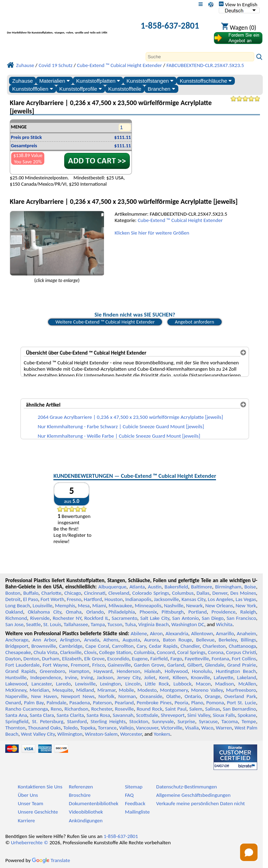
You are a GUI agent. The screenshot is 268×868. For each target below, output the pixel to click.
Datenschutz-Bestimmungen (187, 787)
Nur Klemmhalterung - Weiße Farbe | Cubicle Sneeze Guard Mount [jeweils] (119, 436)
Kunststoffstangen (150, 81)
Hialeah (153, 671)
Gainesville (119, 665)
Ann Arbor (44, 640)
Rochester (102, 709)
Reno (56, 709)
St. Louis (52, 624)
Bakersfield (176, 587)
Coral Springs (191, 652)
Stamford (77, 721)
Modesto (147, 690)
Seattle (33, 624)
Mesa (84, 606)
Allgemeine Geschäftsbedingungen (193, 795)
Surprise (187, 721)
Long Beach (18, 606)
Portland (198, 612)
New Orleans (219, 606)
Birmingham (228, 587)
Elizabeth (72, 659)
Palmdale (56, 703)
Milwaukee (120, 606)
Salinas (213, 709)
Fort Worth (52, 599)
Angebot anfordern (195, 322)
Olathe (173, 696)
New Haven (44, 696)
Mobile (127, 690)
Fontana (221, 659)
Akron (156, 633)
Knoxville (200, 677)
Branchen (161, 89)
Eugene (140, 659)
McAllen (247, 684)
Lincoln (133, 684)
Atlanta (137, 587)
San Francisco (241, 618)
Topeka (88, 728)
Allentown (202, 633)
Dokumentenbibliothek (94, 803)
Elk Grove (94, 659)
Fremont (80, 665)
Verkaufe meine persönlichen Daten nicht (201, 803)
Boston (13, 593)
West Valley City (38, 734)
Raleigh (248, 612)
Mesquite (62, 690)
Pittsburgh (173, 612)
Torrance (107, 728)
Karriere (26, 821)
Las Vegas (246, 599)
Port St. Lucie (241, 703)
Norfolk (106, 696)
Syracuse (208, 721)
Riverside (40, 618)
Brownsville (44, 646)
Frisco (98, 665)
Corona (216, 652)
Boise (250, 587)
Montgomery (174, 690)
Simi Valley (199, 715)
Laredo (63, 684)
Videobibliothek (86, 812)
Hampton (79, 671)
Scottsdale (147, 715)
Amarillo (225, 633)
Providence (224, 612)
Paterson (102, 703)
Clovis (90, 652)
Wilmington (70, 734)
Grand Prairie (241, 665)
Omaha (74, 612)
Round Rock (150, 709)
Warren (224, 728)
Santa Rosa (98, 715)
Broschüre (80, 795)
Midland (85, 690)
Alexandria (177, 633)
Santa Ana (16, 715)
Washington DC (188, 624)
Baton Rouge (177, 640)
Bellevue (205, 640)
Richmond (16, 618)
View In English (238, 5)
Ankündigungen (86, 821)
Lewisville (85, 684)
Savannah (123, 715)
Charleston (214, 646)
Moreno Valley (207, 690)
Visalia (192, 728)
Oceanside (151, 696)
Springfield (17, 721)
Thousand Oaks (44, 728)
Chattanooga (242, 646)
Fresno (74, 599)
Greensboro (52, 671)
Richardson (76, 709)
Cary (141, 646)
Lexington (111, 684)
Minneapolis (148, 606)
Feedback (135, 803)
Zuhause (23, 81)
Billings (248, 640)
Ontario (193, 696)
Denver (220, 593)
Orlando (95, 612)
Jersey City (129, 677)
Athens (111, 640)
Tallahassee (76, 624)
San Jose (14, 624)
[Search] (200, 57)
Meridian (39, 690)
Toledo (71, 728)
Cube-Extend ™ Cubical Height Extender (180, 220)
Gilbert (195, 665)
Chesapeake (18, 652)
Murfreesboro (241, 690)
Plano (197, 703)
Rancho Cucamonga (27, 709)
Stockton (139, 721)
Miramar (106, 690)
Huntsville (16, 677)
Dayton (13, 659)
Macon (203, 684)
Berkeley (228, 640)
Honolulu (202, 671)
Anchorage (17, 640)
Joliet (150, 677)
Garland (176, 665)
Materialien (54, 81)
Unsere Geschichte (38, 812)
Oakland (14, 612)
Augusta (131, 640)
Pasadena (80, 703)
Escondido (118, 659)
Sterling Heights (108, 721)
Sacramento (124, 618)
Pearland (124, 703)
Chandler (190, 646)
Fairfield (159, 659)
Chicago (73, 593)
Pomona (215, 703)
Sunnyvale (163, 721)
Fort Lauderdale (22, 665)
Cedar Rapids (163, 646)
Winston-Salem (101, 734)
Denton (31, 659)
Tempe (249, 721)
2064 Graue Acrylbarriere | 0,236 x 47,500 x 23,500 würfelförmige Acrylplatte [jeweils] (130, 417)
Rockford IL (96, 618)
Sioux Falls (224, 715)
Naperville (16, 696)
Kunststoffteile (125, 89)
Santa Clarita (70, 715)
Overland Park (240, 696)
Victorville (172, 728)
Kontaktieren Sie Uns (40, 787)
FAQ (129, 795)
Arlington (70, 640)
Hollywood (176, 671)
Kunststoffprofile (81, 89)
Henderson (128, 671)
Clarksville (71, 652)
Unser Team (31, 803)
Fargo (176, 659)
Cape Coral (97, 646)
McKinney (16, 690)
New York (246, 606)
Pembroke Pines (154, 703)
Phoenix (148, 612)
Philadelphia (122, 612)
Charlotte (51, 593)
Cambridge (71, 646)
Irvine (71, 677)
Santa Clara (42, 715)
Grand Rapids (20, 671)
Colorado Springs (151, 593)
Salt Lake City (155, 618)
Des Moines (243, 593)
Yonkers (162, 734)
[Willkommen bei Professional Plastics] (66, 26)
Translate (51, 860)
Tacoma (229, 721)
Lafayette (224, 677)
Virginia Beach (154, 624)
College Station (115, 652)
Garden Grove (149, 665)
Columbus (183, 593)
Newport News (78, 696)
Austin (155, 587)
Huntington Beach (236, 671)
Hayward (103, 671)
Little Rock (157, 684)
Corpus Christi (241, 652)
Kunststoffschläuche (206, 81)
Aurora (151, 640)
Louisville (43, 606)
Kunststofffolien (33, 89)
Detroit (13, 599)
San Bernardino (239, 709)
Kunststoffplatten (98, 81)
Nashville (174, 606)
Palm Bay (34, 703)
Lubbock (183, 684)
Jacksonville (166, 599)
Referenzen (81, 787)
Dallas (203, 593)
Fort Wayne (55, 665)
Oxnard (13, 703)
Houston (114, 599)
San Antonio (186, 618)
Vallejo (126, 728)
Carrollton (123, 646)
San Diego (213, 618)
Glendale (215, 665)
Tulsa (130, 624)
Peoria (181, 703)
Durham (51, 659)
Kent (164, 677)
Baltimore (202, 587)
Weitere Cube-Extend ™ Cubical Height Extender (105, 322)
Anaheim (246, 633)
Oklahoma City (44, 612)
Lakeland (246, 677)
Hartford (93, 599)
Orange (213, 696)
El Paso (31, 599)
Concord (166, 652)
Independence (46, 677)
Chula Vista (45, 652)
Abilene (139, 633)
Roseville (124, 709)
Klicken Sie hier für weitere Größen (152, 233)
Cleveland (119, 593)
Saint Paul (176, 709)
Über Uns (28, 795)
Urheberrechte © (29, 843)
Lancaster (41, 684)
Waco (207, 728)
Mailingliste (137, 812)
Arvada (92, 640)
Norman (127, 696)
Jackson (105, 677)
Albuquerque (112, 587)
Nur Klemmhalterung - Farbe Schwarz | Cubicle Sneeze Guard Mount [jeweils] (121, 426)
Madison (225, 684)
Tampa (98, 624)
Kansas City (193, 599)
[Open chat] (249, 852)
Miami (99, 606)
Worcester (131, 734)
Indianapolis (138, 599)
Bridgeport (17, 646)
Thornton (15, 728)
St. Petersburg (48, 721)
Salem (196, 709)
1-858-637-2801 (170, 25)
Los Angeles (221, 599)
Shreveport (173, 715)
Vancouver (147, 728)
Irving (87, 677)
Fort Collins (244, 659)
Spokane (247, 715)
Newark (194, 606)
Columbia (144, 652)
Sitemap (134, 787)
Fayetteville (197, 659)
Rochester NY (67, 618)
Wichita (224, 624)
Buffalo (31, 593)
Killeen (180, 677)
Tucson (115, 624)
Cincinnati (95, 593)
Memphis (65, 606)
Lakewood (16, 684)
